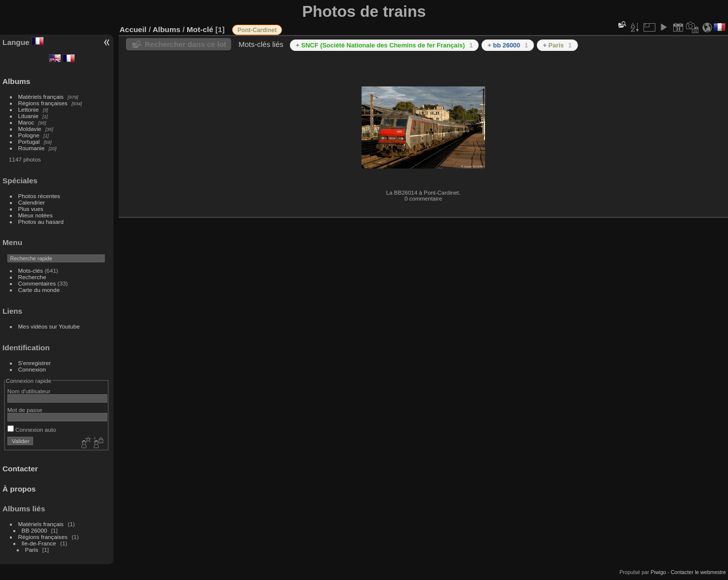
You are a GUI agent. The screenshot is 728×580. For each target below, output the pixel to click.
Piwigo (658, 572)
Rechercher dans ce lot (185, 44)
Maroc (26, 122)
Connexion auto (32, 430)
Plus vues (31, 209)
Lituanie (28, 116)
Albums (16, 81)
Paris (32, 550)
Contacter (20, 469)
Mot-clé (200, 29)
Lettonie (29, 109)
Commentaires (37, 283)
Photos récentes (39, 196)
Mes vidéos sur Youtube (49, 326)
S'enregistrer (35, 363)
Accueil (133, 29)
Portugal (29, 142)
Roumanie (32, 148)
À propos (19, 489)
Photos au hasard (41, 222)
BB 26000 (35, 530)
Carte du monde (39, 290)
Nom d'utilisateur (29, 391)
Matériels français (41, 97)
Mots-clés (31, 270)
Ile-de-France (39, 543)
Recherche (32, 277)
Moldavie (30, 129)
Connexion (32, 369)
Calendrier (32, 202)
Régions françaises (43, 103)
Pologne (29, 135)
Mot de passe (25, 410)
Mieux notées (36, 215)
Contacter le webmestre (698, 572)
